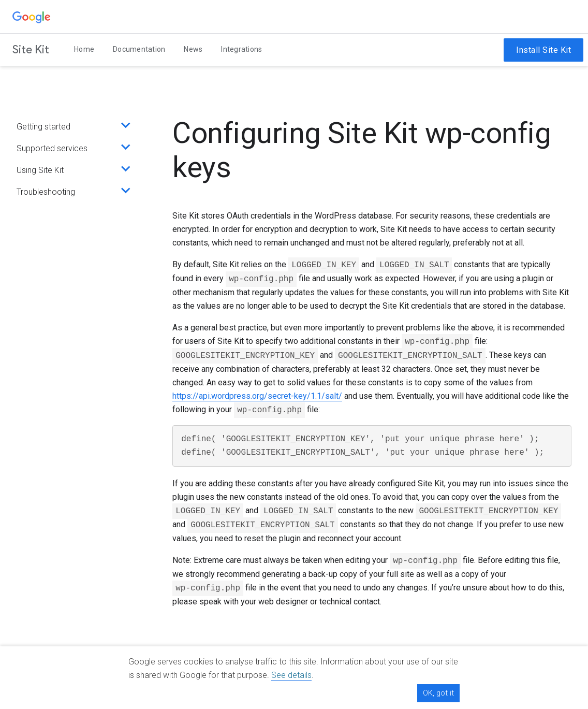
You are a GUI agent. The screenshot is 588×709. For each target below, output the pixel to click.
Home (84, 49)
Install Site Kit (543, 50)
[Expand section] (123, 127)
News (193, 49)
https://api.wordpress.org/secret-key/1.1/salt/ (257, 396)
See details (291, 675)
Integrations (241, 49)
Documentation (139, 49)
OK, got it (438, 693)
